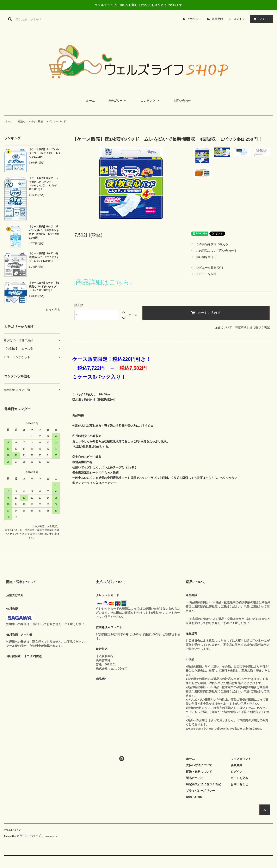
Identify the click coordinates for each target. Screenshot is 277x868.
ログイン (239, 19)
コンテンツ (150, 101)
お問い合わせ (182, 101)
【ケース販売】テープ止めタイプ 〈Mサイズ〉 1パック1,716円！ (44, 153)
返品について (223, 327)
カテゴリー (118, 101)
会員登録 (217, 19)
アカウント (194, 19)
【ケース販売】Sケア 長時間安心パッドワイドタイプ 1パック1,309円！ (44, 257)
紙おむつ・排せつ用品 (31, 121)
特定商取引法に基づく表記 (252, 327)
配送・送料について (199, 772)
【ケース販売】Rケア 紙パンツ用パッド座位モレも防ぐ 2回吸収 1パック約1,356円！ (44, 232)
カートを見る (239, 778)
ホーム (91, 101)
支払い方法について (199, 765)
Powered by (31, 836)
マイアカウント (241, 759)
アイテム (260, 19)
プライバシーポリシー (201, 791)
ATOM (198, 797)
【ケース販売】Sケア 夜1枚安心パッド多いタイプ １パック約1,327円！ (44, 287)
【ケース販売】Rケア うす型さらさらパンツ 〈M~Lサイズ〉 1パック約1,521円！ (44, 184)
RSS (189, 797)
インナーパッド (57, 121)
